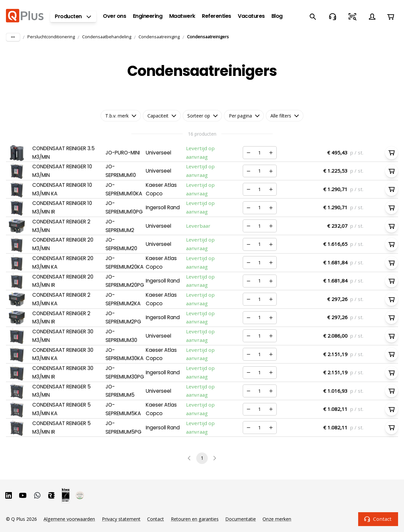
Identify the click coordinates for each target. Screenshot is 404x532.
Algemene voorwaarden (69, 519)
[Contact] (332, 17)
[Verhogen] (271, 153)
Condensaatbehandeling (107, 37)
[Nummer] (260, 153)
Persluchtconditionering (51, 37)
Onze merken (277, 519)
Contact (378, 519)
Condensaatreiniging (159, 37)
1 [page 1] (202, 458)
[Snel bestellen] (352, 17)
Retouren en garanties (195, 519)
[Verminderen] (248, 153)
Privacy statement (121, 519)
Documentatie (241, 519)
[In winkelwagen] (391, 153)
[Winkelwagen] (390, 17)
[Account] (372, 17)
